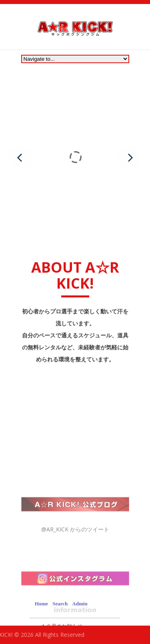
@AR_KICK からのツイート (75, 569)
